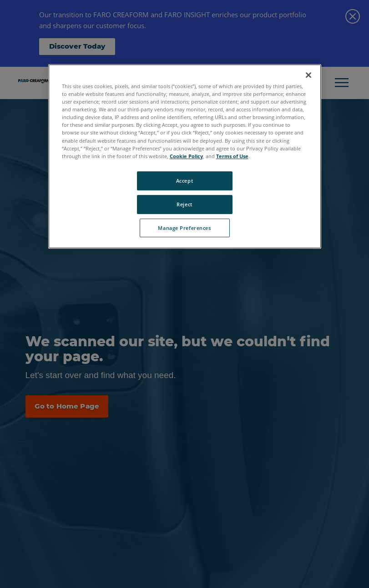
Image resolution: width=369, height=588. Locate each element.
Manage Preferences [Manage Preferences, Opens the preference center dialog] (184, 228)
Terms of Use (232, 156)
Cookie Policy (186, 156)
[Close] (308, 75)
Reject (184, 204)
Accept (184, 181)
